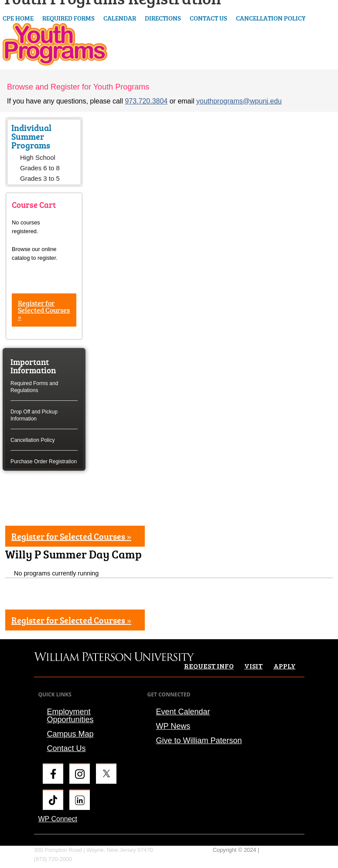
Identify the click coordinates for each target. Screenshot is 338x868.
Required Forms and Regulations (34, 387)
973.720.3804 (146, 101)
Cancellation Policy (271, 18)
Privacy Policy (278, 850)
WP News (173, 726)
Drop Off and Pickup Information (34, 415)
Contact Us (208, 18)
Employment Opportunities (70, 716)
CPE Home (18, 18)
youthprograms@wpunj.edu (239, 101)
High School (38, 157)
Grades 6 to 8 (40, 168)
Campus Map (70, 734)
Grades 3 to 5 (40, 178)
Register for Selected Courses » (44, 310)
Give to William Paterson (199, 741)
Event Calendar (183, 712)
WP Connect (58, 819)
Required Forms (68, 18)
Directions (163, 18)
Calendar (120, 18)
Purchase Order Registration (44, 462)
